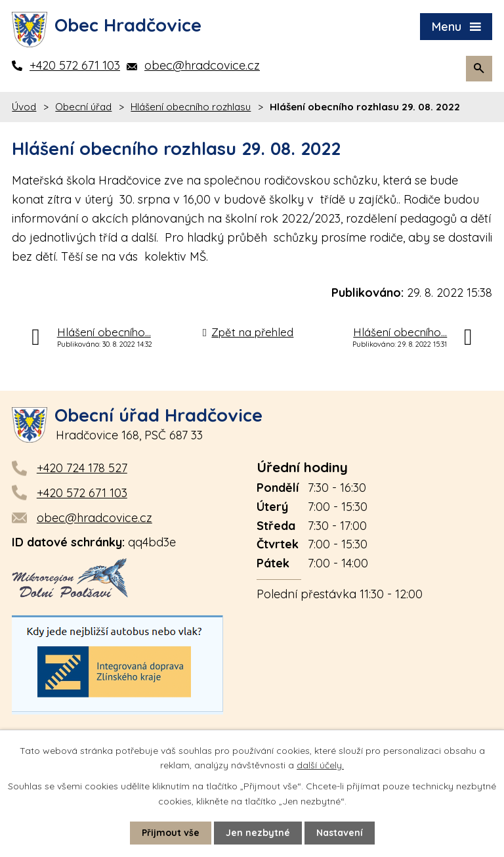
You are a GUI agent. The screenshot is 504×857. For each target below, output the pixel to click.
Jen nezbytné (258, 833)
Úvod (24, 107)
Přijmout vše (171, 833)
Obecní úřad (83, 107)
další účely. (320, 765)
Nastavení (340, 833)
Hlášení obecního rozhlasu (191, 107)
